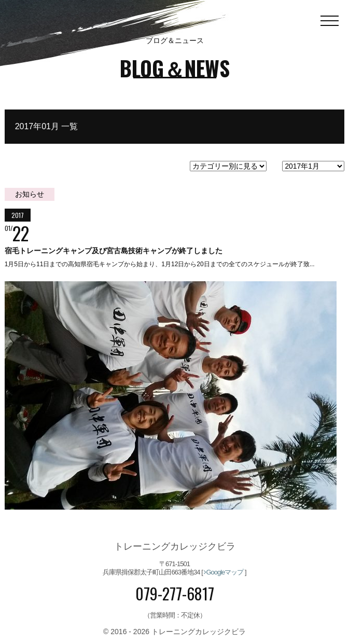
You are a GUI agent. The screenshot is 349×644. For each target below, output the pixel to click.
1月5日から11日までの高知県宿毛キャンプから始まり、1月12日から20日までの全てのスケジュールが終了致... (160, 264)
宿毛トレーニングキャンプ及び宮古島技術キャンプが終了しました (114, 251)
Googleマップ (224, 572)
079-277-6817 (175, 594)
